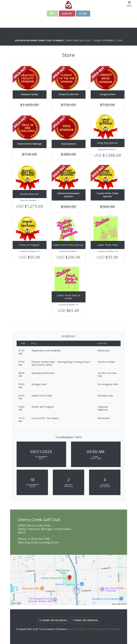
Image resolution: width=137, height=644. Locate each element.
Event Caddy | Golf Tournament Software (95, 629)
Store (83, 14)
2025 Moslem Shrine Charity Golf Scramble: (40, 40)
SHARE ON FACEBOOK (53, 620)
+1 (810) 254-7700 (39, 539)
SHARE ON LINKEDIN (85, 620)
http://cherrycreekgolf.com (42, 542)
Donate (67, 14)
